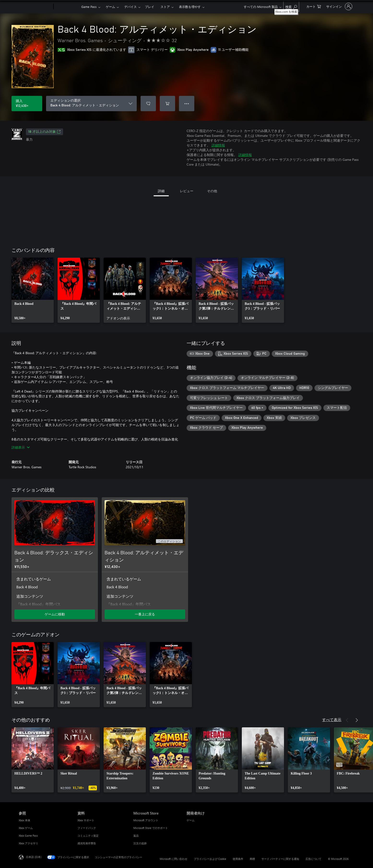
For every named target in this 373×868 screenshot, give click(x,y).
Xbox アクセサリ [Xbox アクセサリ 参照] (28, 843)
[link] (33, 290)
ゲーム (110, 7)
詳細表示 (21, 447)
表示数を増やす (190, 7)
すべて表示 (332, 720)
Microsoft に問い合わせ (174, 859)
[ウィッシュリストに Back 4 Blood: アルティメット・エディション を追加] (148, 104)
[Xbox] (67, 7)
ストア (165, 7)
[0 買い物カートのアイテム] (314, 6)
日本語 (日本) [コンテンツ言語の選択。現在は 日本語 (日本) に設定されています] (34, 857)
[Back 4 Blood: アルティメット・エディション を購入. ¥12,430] (27, 104)
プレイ (150, 7)
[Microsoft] (35, 7)
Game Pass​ (89, 7)
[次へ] (357, 720)
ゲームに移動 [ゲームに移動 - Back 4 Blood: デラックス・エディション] (55, 614)
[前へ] (347, 720)
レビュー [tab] (187, 191)
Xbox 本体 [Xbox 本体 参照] (24, 820)
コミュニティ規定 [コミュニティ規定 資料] (88, 836)
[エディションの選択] (91, 104)
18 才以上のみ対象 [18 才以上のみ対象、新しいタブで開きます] (44, 132)
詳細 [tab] (161, 191)
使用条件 (238, 859)
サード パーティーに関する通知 (280, 859)
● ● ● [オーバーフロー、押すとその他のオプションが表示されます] (187, 103)
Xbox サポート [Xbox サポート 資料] (86, 820)
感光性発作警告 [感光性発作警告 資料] (87, 843)
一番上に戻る (145, 614)
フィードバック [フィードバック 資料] (87, 828)
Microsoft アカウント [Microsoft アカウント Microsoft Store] (146, 820)
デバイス (130, 7)
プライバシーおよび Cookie (210, 859)
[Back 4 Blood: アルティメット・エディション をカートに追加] (167, 104)
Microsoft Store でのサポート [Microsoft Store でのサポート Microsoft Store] (151, 828)
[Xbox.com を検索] (291, 6)
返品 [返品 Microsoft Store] (136, 836)
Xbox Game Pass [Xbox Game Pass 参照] (28, 836)
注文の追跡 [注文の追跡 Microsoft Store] (140, 843)
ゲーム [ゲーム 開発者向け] (191, 820)
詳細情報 (218, 145)
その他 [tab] (212, 191)
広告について (314, 859)
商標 (252, 859)
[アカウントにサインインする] (339, 6)
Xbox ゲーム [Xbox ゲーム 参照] (26, 828)
